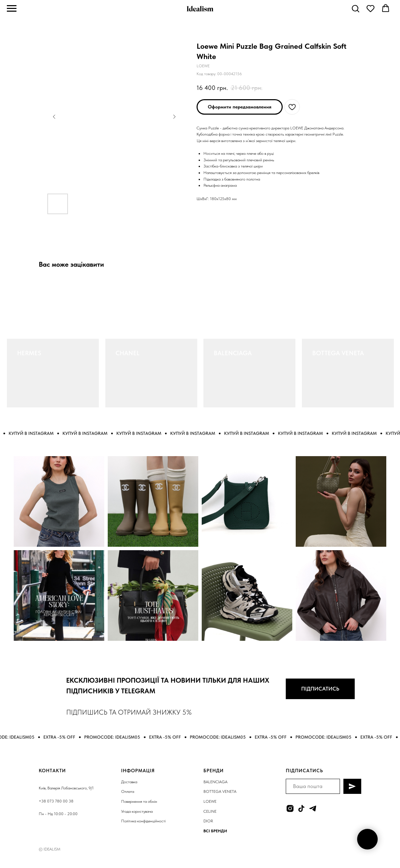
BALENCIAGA (233, 353)
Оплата (128, 791)
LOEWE (210, 801)
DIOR (208, 821)
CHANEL (128, 353)
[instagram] (290, 808)
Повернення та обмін (139, 801)
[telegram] (313, 808)
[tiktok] (301, 808)
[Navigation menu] (12, 9)
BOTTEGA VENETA (338, 353)
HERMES (29, 353)
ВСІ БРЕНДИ (215, 831)
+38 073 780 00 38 (56, 801)
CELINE (210, 811)
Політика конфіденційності (143, 821)
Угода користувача (137, 811)
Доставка (129, 782)
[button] (355, 8)
